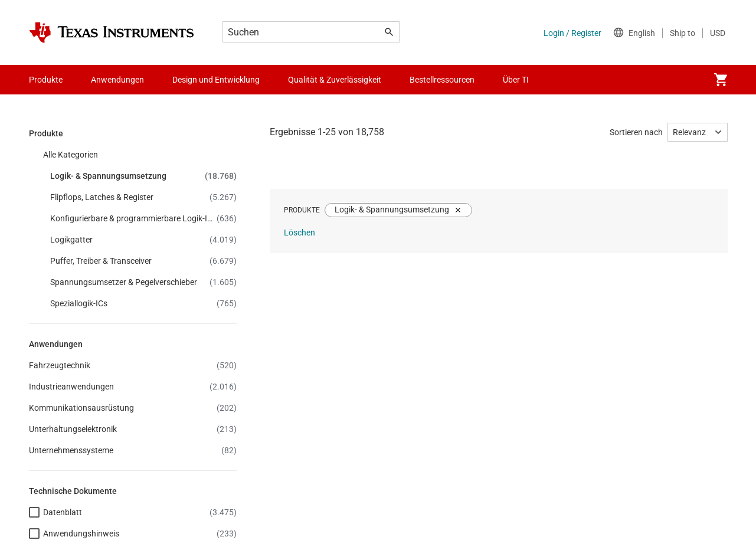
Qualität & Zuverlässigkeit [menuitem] (335, 80)
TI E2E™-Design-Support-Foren (267, 244)
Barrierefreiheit (56, 494)
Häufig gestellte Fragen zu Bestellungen (467, 287)
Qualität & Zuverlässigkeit (258, 329)
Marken (484, 494)
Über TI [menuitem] (516, 80)
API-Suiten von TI (426, 223)
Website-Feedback (546, 494)
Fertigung (47, 329)
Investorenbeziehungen (72, 308)
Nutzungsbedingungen (414, 494)
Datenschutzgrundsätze (217, 494)
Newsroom (49, 266)
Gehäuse (228, 308)
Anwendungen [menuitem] (117, 80)
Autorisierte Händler (431, 308)
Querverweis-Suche (247, 266)
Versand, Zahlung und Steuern (450, 266)
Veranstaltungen (60, 287)
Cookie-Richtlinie (128, 494)
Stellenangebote (58, 244)
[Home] (112, 32)
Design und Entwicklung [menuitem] (216, 80)
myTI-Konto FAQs (244, 351)
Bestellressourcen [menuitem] (442, 80)
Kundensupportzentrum (256, 287)
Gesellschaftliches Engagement (86, 351)
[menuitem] (721, 80)
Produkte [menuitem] (46, 80)
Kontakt (227, 223)
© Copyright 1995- (72, 515)
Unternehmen (54, 223)
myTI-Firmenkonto (428, 244)
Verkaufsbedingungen (317, 494)
